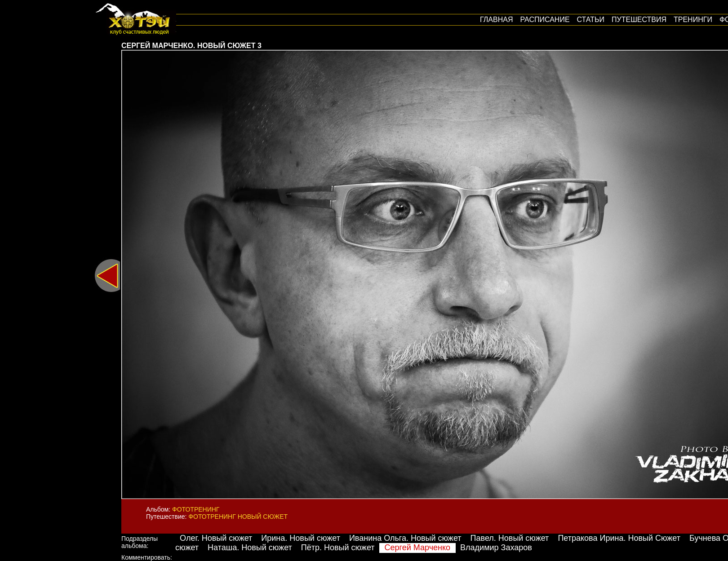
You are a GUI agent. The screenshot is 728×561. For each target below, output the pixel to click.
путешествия (639, 20)
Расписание (545, 20)
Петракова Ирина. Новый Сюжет (619, 538)
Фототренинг (196, 509)
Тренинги (693, 20)
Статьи (591, 20)
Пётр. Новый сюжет (338, 548)
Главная (496, 20)
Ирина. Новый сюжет (301, 538)
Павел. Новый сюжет (510, 538)
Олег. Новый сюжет (216, 538)
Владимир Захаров (496, 548)
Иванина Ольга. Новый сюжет (405, 538)
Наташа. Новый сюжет (250, 548)
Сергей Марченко (418, 548)
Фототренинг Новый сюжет (238, 517)
